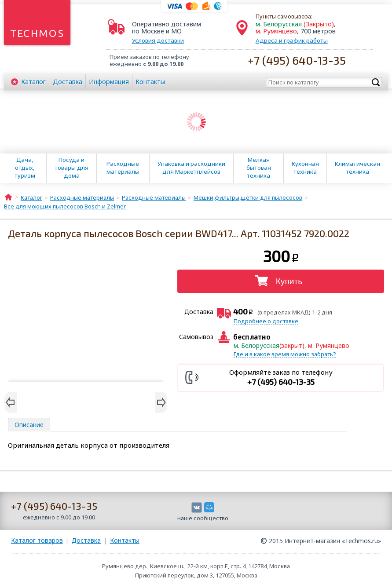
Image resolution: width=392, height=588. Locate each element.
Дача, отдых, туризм (25, 168)
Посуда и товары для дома (71, 168)
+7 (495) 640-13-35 (297, 60)
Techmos (37, 33)
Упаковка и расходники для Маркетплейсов (191, 168)
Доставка (68, 82)
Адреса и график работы (292, 40)
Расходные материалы (123, 168)
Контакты (150, 82)
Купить (289, 281)
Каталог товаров (37, 540)
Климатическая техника (357, 168)
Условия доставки (158, 40)
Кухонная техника (305, 168)
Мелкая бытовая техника (259, 168)
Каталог (33, 82)
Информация (109, 82)
